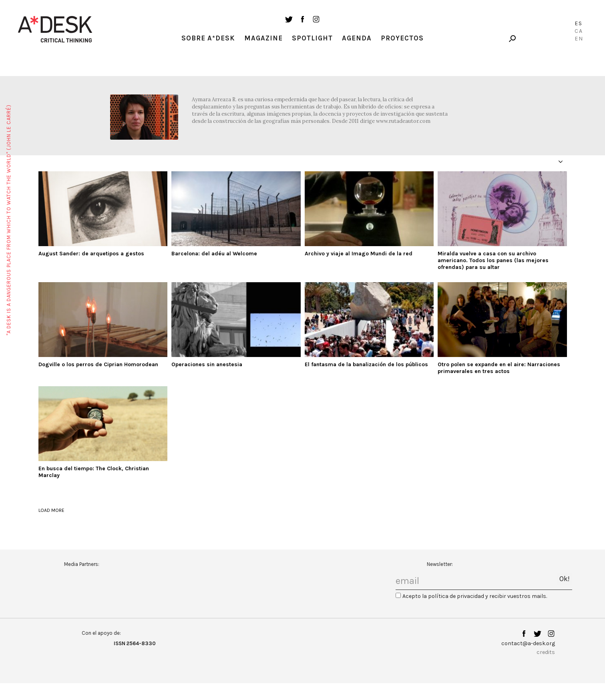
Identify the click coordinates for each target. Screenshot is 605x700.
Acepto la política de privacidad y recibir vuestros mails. (475, 596)
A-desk (55, 29)
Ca (579, 31)
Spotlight (312, 38)
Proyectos (402, 38)
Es (579, 23)
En (579, 39)
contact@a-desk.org (528, 643)
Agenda (357, 38)
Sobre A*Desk (208, 38)
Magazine (263, 38)
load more (51, 510)
